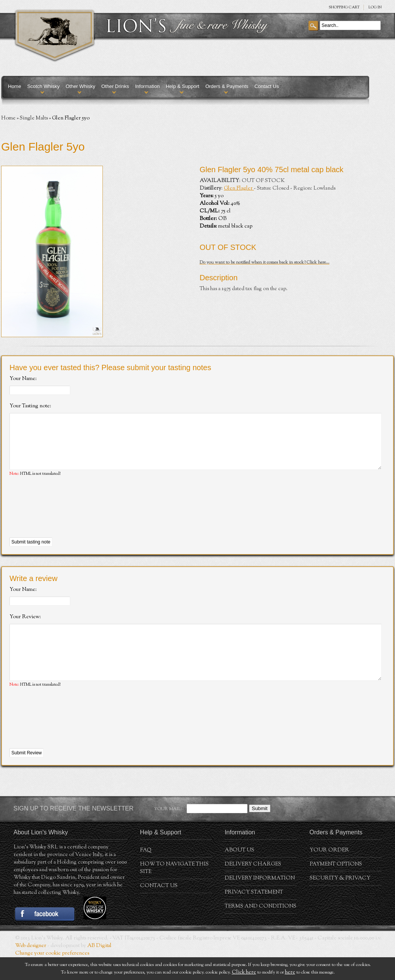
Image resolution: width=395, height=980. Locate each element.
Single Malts (34, 118)
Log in (375, 7)
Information (147, 86)
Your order (329, 873)
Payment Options (336, 887)
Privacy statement (254, 915)
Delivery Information (260, 901)
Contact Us (267, 86)
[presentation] (67, 519)
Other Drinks (115, 86)
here (290, 972)
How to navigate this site (174, 891)
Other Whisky (80, 86)
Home (15, 86)
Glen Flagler (239, 188)
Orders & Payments (227, 86)
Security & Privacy (340, 901)
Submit (260, 831)
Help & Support (183, 86)
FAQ (146, 873)
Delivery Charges (253, 887)
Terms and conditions (260, 929)
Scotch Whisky (43, 86)
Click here (244, 972)
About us (239, 873)
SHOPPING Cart (344, 7)
